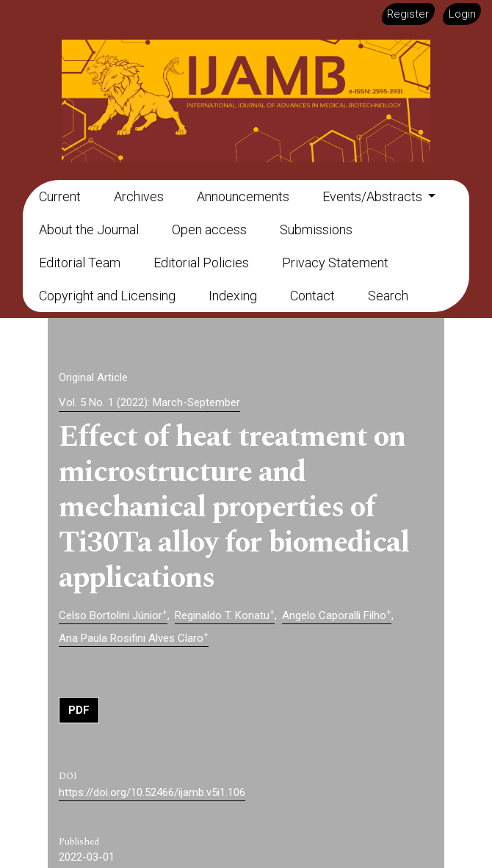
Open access (209, 229)
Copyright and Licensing (107, 296)
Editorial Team (80, 263)
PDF (79, 710)
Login (462, 14)
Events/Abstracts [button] (374, 196)
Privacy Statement (335, 263)
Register (408, 14)
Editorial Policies (201, 263)
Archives (139, 196)
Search (388, 296)
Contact (312, 296)
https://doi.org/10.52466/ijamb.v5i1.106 (152, 792)
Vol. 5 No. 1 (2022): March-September (149, 402)
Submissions (316, 229)
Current (60, 196)
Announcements (243, 196)
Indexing (233, 296)
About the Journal (89, 229)
